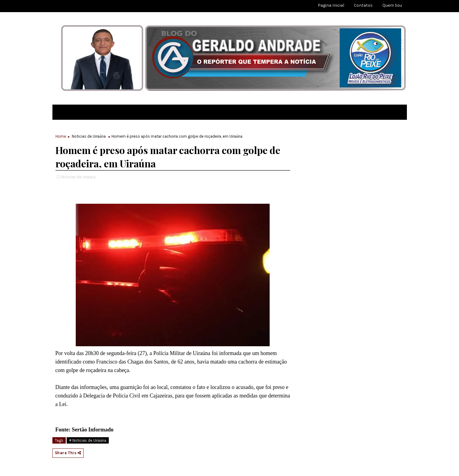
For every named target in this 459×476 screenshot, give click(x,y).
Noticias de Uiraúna (89, 136)
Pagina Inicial (331, 5)
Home (61, 136)
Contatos (363, 5)
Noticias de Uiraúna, (79, 177)
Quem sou (392, 5)
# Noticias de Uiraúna (88, 440)
